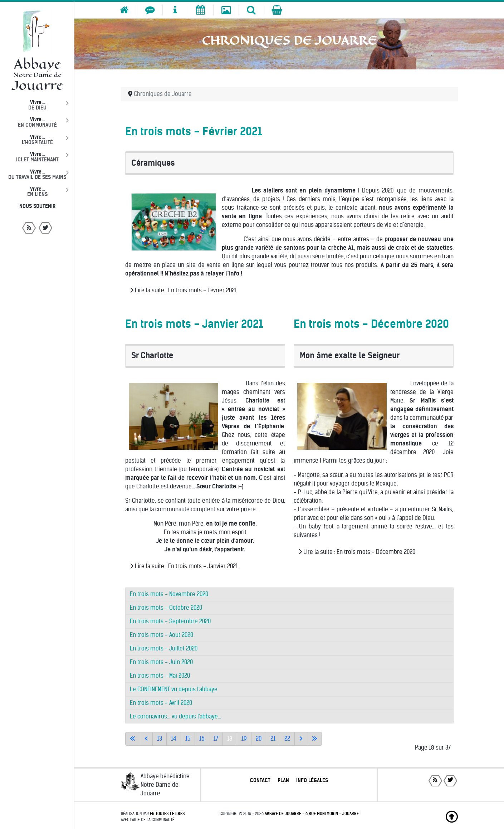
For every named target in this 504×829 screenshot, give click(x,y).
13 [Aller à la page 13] (160, 739)
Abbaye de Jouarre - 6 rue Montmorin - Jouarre (312, 814)
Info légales (312, 780)
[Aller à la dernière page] (314, 739)
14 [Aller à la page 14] (174, 739)
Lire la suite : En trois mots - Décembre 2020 (357, 552)
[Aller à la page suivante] (301, 739)
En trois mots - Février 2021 (194, 131)
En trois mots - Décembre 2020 (371, 324)
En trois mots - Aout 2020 (162, 635)
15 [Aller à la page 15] (188, 739)
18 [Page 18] (230, 739)
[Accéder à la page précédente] (146, 739)
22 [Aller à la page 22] (287, 739)
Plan (283, 780)
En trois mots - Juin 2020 (161, 662)
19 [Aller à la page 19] (244, 739)
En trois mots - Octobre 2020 (166, 608)
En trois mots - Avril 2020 (161, 703)
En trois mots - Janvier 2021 (194, 324)
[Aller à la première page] (133, 739)
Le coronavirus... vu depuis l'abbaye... (175, 716)
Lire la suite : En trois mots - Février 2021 (183, 290)
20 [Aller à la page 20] (259, 739)
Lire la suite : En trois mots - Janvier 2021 (184, 566)
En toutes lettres (167, 814)
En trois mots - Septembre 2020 (170, 621)
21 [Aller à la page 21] (273, 739)
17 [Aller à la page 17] (216, 739)
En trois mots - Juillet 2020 (164, 648)
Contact (260, 780)
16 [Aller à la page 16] (202, 739)
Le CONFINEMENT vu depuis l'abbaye (174, 689)
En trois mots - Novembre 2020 (169, 594)
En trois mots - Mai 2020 (160, 676)
